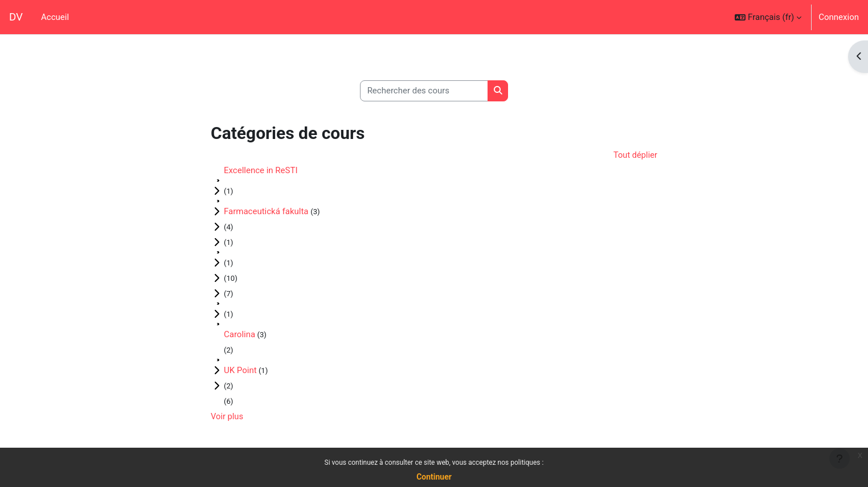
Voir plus (227, 417)
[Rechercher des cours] (424, 91)
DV (16, 17)
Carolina (239, 335)
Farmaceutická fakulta (267, 212)
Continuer (434, 477)
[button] (768, 17)
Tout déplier (635, 155)
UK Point (240, 371)
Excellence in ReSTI (261, 171)
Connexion (839, 17)
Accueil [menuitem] (55, 17)
